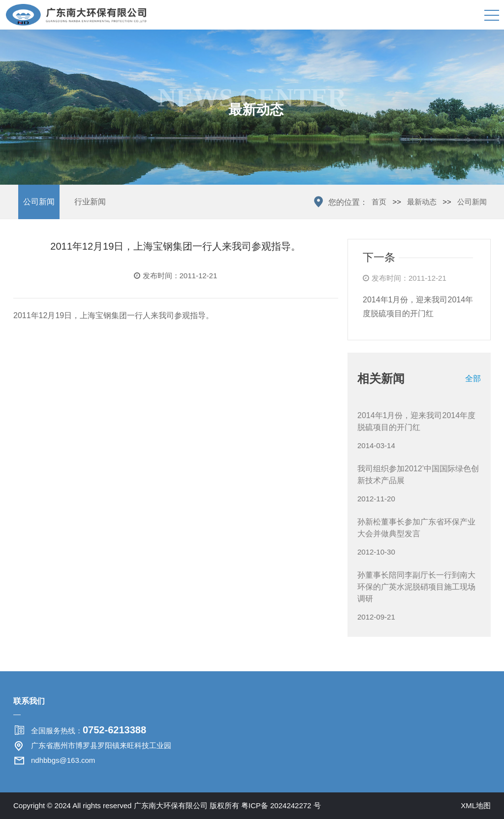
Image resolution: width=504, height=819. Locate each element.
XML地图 (476, 805)
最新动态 (422, 202)
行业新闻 (90, 202)
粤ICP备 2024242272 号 (281, 805)
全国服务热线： (89, 730)
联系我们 (29, 701)
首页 (379, 202)
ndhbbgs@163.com (63, 760)
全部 (473, 378)
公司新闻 (39, 202)
